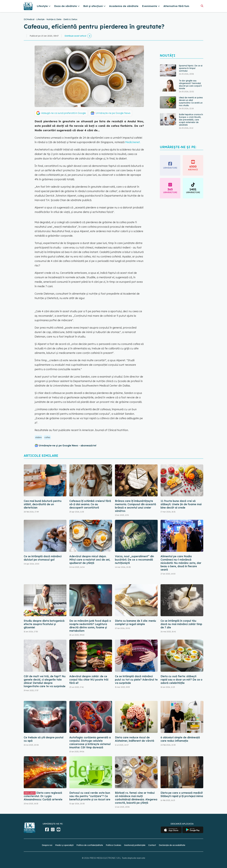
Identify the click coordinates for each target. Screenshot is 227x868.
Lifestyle (40, 19)
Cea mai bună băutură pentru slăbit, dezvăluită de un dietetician (43, 504)
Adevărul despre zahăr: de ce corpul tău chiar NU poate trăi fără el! (89, 680)
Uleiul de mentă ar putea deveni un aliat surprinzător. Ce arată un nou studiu (191, 101)
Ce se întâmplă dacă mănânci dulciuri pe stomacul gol (43, 558)
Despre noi (47, 845)
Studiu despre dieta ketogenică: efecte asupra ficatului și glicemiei (44, 624)
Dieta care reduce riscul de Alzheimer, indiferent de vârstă (135, 739)
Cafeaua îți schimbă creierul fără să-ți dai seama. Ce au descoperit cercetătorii (90, 504)
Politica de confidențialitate (90, 845)
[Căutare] (202, 6)
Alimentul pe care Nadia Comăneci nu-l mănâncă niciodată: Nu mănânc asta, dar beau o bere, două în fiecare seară (181, 563)
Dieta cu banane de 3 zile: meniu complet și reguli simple (136, 622)
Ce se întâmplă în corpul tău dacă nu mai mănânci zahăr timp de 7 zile (181, 624)
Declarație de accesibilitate (172, 845)
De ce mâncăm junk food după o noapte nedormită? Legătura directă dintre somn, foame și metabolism (90, 626)
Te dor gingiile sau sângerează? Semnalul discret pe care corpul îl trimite (190, 85)
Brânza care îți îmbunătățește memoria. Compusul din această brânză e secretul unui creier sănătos (136, 506)
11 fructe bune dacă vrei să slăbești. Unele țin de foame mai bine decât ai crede (181, 504)
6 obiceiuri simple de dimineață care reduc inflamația (180, 739)
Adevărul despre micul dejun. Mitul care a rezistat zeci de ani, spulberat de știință (90, 560)
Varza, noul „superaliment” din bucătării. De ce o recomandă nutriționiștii (134, 560)
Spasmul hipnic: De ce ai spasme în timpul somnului (191, 68)
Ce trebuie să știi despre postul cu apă (44, 739)
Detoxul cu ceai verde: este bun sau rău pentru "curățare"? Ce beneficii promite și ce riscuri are (90, 796)
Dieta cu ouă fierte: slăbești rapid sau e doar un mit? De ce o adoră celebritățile (181, 680)
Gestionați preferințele (135, 845)
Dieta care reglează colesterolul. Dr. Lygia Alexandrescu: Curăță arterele (43, 796)
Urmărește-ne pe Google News (113, 113)
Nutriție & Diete (54, 19)
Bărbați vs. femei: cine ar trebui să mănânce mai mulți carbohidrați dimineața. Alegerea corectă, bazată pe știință (136, 798)
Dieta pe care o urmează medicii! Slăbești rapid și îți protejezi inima (182, 794)
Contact (152, 845)
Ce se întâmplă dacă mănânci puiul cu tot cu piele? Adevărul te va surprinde (136, 680)
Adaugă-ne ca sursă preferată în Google (64, 113)
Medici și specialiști (64, 845)
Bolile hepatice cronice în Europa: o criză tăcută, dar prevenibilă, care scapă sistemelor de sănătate (191, 120)
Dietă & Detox (70, 19)
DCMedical (29, 19)
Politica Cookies (113, 845)
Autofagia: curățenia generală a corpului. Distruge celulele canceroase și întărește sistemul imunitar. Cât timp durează (90, 742)
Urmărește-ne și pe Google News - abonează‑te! (68, 445)
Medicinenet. (133, 142)
